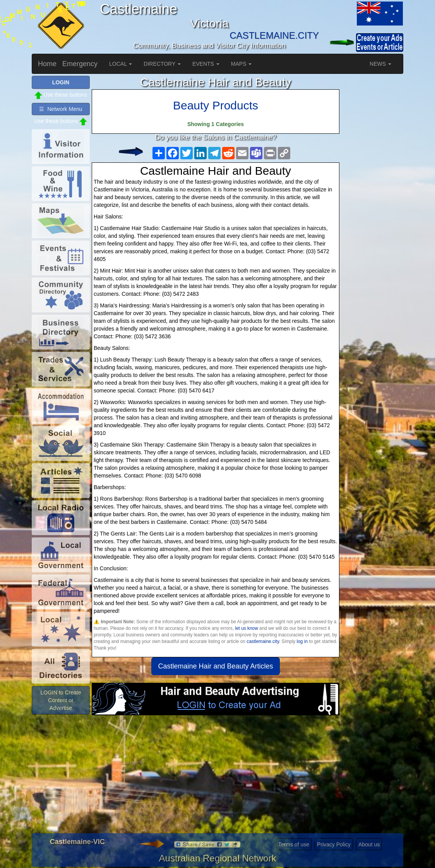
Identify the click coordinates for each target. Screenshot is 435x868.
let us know (246, 628)
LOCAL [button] (121, 64)
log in (302, 641)
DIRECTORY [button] (162, 64)
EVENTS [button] (206, 64)
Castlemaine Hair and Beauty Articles (215, 666)
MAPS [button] (241, 64)
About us (369, 844)
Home (47, 64)
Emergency (80, 64)
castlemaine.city (263, 641)
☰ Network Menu (61, 109)
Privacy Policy (334, 844)
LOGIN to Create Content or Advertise (61, 700)
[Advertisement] (216, 777)
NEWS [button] (380, 64)
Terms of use (294, 844)
